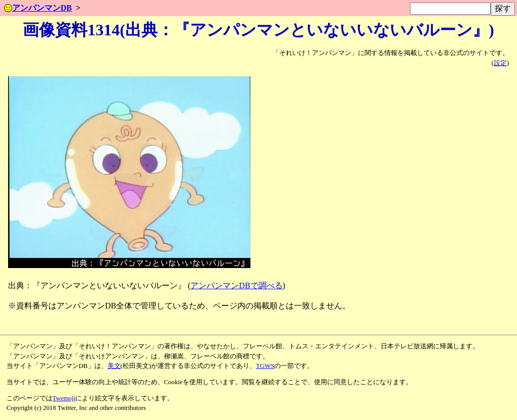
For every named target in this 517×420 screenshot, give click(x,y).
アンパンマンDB (38, 8)
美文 (114, 366)
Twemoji (64, 398)
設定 (500, 63)
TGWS (265, 366)
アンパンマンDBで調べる (236, 285)
